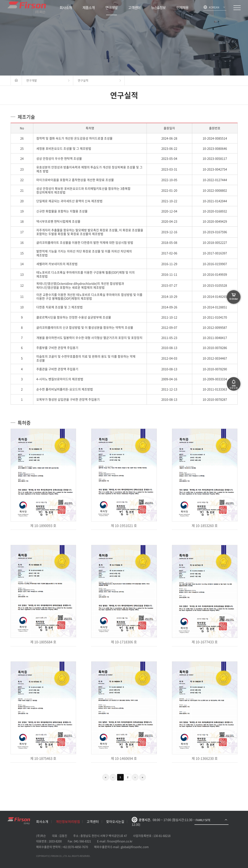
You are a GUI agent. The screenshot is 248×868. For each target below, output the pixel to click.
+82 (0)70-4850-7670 (75, 847)
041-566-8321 (82, 841)
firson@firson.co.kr (120, 841)
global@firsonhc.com (135, 847)
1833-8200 (55, 841)
